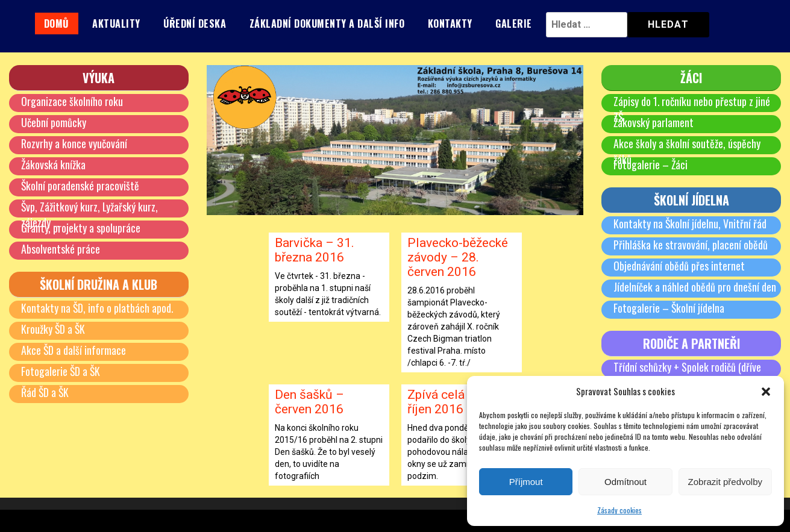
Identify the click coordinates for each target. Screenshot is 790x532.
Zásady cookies (619, 510)
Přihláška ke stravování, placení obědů (691, 245)
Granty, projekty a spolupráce (81, 228)
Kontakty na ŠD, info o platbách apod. (98, 308)
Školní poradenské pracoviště (80, 186)
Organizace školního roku (72, 101)
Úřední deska (195, 23)
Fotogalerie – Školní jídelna (669, 308)
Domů (57, 23)
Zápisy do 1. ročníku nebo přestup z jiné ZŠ (692, 109)
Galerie (514, 23)
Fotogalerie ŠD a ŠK (61, 371)
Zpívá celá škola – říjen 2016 (458, 402)
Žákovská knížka (54, 164)
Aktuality (116, 23)
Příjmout (526, 482)
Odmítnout (625, 482)
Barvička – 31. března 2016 (315, 250)
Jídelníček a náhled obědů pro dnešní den (695, 287)
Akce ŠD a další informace (74, 350)
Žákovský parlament (654, 122)
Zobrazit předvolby (725, 482)
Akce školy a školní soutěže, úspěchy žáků (687, 151)
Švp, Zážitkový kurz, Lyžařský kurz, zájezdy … (90, 214)
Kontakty (450, 23)
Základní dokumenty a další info (327, 23)
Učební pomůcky (54, 122)
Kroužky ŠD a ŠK (54, 329)
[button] (766, 392)
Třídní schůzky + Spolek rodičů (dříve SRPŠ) (687, 375)
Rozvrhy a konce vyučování (74, 143)
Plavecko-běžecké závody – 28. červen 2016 (458, 257)
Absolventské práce (61, 249)
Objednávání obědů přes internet (679, 266)
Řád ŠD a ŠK (45, 392)
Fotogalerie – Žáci (651, 164)
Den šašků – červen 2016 (309, 402)
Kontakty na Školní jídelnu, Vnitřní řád (690, 224)
